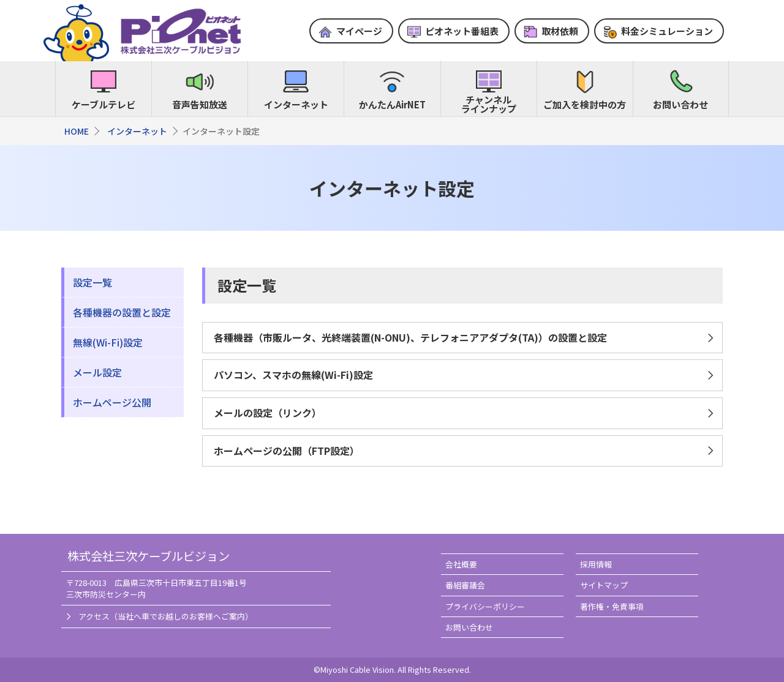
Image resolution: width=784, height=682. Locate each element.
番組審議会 (465, 585)
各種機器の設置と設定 (122, 312)
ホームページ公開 (112, 402)
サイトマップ (604, 585)
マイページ (359, 31)
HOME (77, 131)
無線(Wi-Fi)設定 (108, 342)
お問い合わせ (680, 104)
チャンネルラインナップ (489, 104)
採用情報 (596, 564)
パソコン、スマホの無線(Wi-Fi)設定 (293, 375)
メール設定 (97, 372)
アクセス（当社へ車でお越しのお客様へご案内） (166, 616)
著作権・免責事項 (612, 606)
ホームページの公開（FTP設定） (287, 451)
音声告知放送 (200, 104)
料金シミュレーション (667, 31)
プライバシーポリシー (485, 606)
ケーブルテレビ (104, 104)
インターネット (296, 104)
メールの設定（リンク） (268, 413)
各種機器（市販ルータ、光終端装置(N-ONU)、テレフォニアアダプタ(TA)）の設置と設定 (410, 337)
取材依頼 (560, 31)
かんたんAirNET (392, 104)
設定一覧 (92, 282)
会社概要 (461, 564)
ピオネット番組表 (462, 31)
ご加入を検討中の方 (585, 104)
